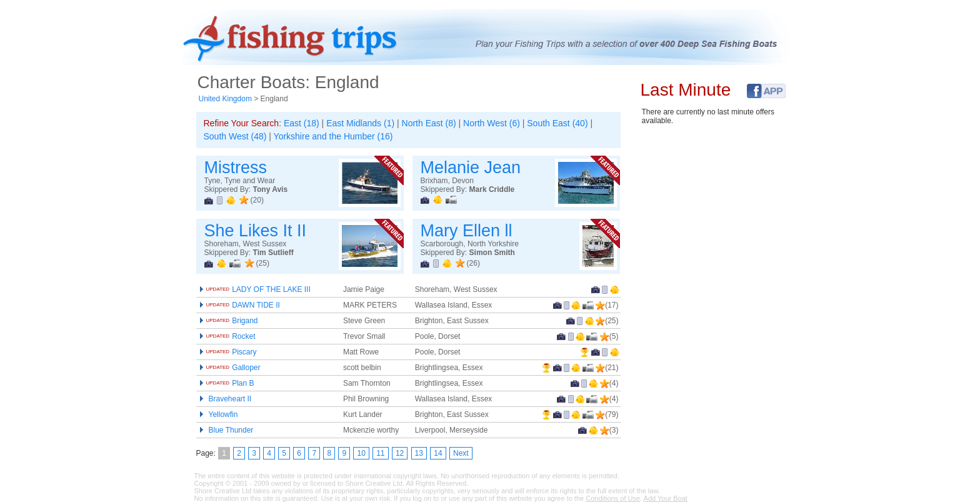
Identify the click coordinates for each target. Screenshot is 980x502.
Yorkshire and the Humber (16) (333, 136)
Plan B (230, 383)
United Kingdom (225, 99)
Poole (425, 336)
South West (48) (235, 136)
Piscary (232, 352)
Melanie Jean (471, 168)
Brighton (429, 321)
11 (380, 453)
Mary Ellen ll (467, 231)
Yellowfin (223, 414)
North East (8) (429, 123)
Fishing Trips (299, 38)
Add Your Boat (666, 498)
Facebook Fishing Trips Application (766, 91)
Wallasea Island (441, 305)
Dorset (449, 336)
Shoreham (432, 289)
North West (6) (492, 123)
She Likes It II (256, 231)
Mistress (236, 168)
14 (438, 453)
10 (361, 453)
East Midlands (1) (360, 123)
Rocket (231, 336)
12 (400, 453)
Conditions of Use (613, 498)
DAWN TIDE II (243, 305)
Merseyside (468, 430)
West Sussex (476, 289)
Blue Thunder (231, 430)
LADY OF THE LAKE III (258, 289)
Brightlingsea (437, 368)
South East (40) (557, 123)
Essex (482, 305)
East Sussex (468, 321)
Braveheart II (230, 399)
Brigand (232, 321)
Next (461, 453)
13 (419, 453)
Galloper (233, 368)
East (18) (302, 123)
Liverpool (430, 430)
